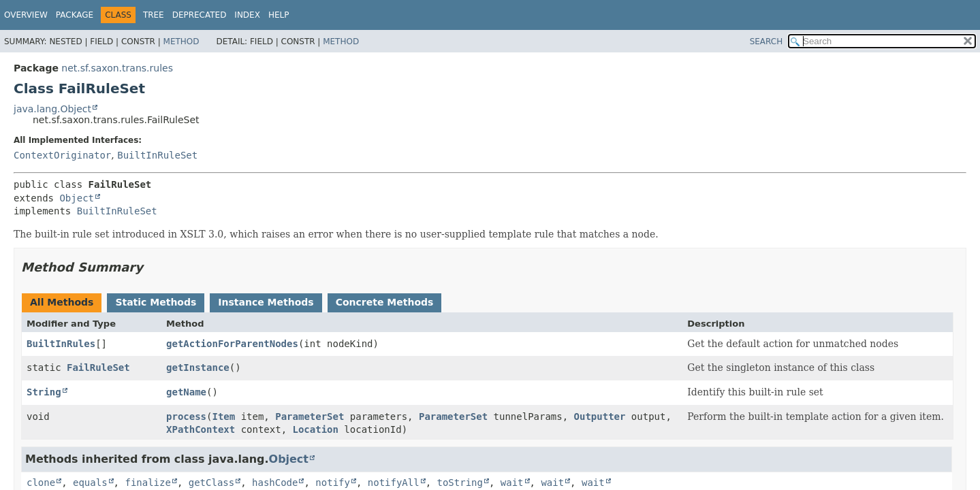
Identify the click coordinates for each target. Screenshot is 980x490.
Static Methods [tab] (156, 302)
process (186, 416)
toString (460, 483)
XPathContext (201, 429)
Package (75, 15)
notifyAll (394, 483)
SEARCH (766, 42)
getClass (211, 483)
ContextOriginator (62, 155)
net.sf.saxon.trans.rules (117, 68)
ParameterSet (310, 416)
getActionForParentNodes (232, 344)
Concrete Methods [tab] (385, 302)
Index (247, 15)
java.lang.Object (52, 109)
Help (279, 15)
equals (90, 483)
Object (77, 198)
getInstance (198, 367)
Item (224, 416)
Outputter (600, 416)
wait (512, 483)
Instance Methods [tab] (266, 302)
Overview (26, 15)
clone (41, 483)
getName (186, 392)
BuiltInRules (61, 344)
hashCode (275, 483)
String (44, 392)
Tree (154, 15)
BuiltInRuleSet (157, 155)
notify (333, 483)
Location (316, 429)
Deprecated (200, 15)
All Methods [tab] (62, 302)
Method (181, 42)
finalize (147, 483)
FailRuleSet (98, 367)
